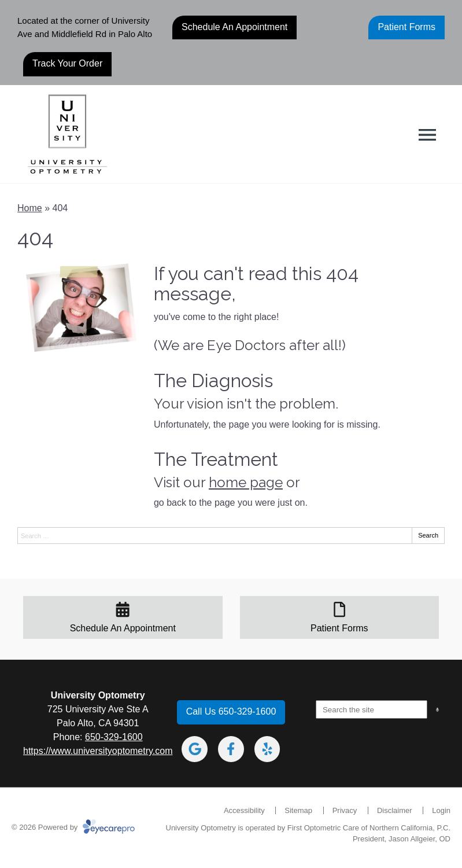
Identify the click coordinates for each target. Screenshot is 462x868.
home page (246, 482)
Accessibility (244, 810)
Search (428, 535)
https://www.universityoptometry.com (98, 751)
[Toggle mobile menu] (427, 135)
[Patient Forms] (340, 617)
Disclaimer (395, 810)
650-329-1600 (114, 737)
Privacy (345, 810)
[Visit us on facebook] (231, 749)
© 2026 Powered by (73, 827)
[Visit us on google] (195, 749)
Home (30, 208)
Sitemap (298, 810)
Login (441, 810)
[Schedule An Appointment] (123, 617)
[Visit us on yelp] (267, 749)
